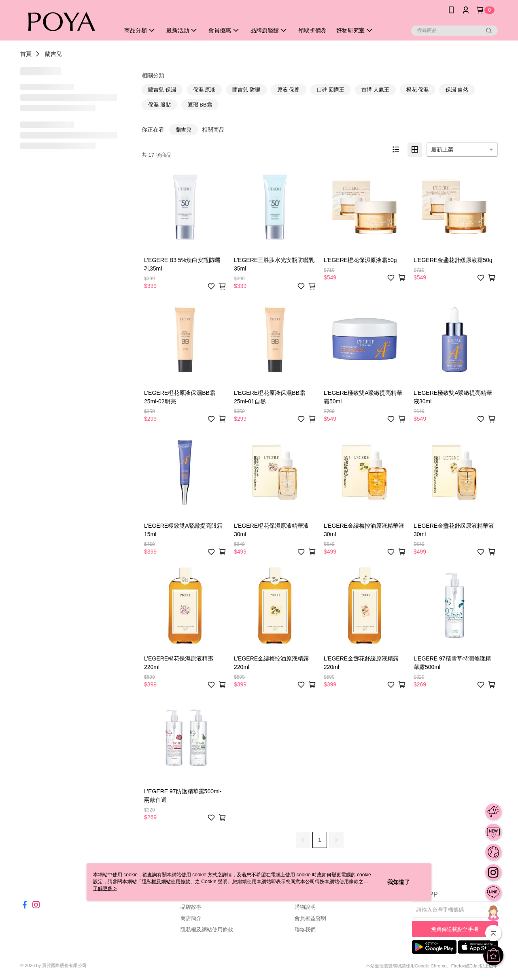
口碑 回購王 (331, 90)
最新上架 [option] (442, 149)
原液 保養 (289, 90)
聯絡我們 (305, 930)
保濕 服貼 (159, 105)
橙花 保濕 (418, 90)
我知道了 (399, 882)
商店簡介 (191, 918)
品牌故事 (191, 907)
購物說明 (305, 907)
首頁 (26, 54)
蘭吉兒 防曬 (246, 90)
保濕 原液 (204, 90)
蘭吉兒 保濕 (162, 90)
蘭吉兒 (53, 54)
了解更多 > (105, 888)
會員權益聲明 (310, 918)
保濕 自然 (457, 90)
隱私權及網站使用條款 (207, 930)
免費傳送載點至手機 (455, 929)
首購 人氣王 (375, 90)
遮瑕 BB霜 (200, 105)
